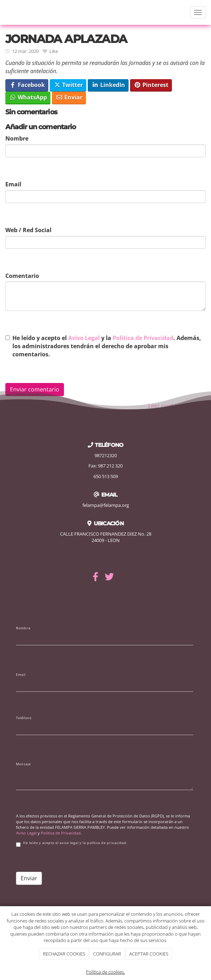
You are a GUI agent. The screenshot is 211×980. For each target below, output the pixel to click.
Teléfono (24, 718)
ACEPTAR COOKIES (149, 954)
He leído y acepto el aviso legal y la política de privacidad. (72, 844)
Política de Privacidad (143, 338)
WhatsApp (28, 97)
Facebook (27, 85)
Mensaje (23, 764)
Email (13, 184)
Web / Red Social (28, 230)
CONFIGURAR (107, 954)
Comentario (22, 276)
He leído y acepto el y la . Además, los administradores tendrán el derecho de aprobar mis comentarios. (107, 346)
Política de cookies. (105, 972)
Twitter (68, 85)
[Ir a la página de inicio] (4, 12)
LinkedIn (108, 85)
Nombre (17, 138)
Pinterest (151, 85)
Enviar (69, 97)
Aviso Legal (84, 338)
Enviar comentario (35, 389)
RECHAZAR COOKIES (64, 954)
